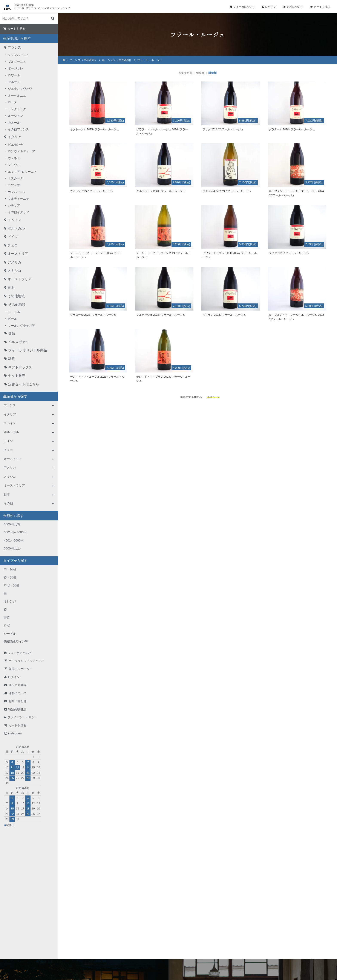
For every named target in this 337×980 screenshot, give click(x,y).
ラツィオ (14, 185)
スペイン (14, 220)
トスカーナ (15, 178)
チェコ (13, 245)
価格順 (200, 73)
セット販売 (17, 376)
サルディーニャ (18, 198)
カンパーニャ (17, 192)
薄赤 (7, 617)
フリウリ (14, 165)
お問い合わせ (17, 701)
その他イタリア (18, 212)
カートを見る (322, 7)
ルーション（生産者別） (117, 60)
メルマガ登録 (17, 685)
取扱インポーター (21, 669)
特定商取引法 (17, 709)
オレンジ (10, 601)
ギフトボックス (20, 367)
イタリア (14, 137)
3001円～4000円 (15, 532)
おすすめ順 (185, 73)
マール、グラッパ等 (21, 326)
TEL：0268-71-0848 (155, 934)
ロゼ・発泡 (11, 585)
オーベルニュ (17, 95)
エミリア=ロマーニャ (22, 172)
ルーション (15, 116)
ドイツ (13, 237)
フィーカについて (244, 7)
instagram (15, 733)
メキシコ (14, 271)
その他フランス (18, 129)
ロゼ (7, 625)
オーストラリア (20, 279)
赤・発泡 (10, 577)
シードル (14, 312)
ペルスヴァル (18, 342)
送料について (295, 7)
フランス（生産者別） (83, 60)
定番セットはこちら (24, 384)
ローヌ (12, 102)
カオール (14, 123)
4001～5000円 (14, 540)
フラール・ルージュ (150, 60)
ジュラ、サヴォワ (20, 89)
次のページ (213, 397)
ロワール (14, 75)
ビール (12, 319)
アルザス (14, 82)
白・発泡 (10, 569)
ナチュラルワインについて (27, 661)
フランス (14, 47)
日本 (11, 288)
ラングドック (17, 109)
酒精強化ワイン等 (16, 642)
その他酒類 (17, 305)
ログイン (271, 7)
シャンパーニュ (18, 55)
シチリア (14, 205)
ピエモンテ (15, 145)
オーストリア (18, 254)
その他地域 (16, 296)
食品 (12, 333)
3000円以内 (12, 524)
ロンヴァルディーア (21, 151)
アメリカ (14, 262)
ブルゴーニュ (17, 62)
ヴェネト (14, 158)
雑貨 (12, 359)
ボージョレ (15, 68)
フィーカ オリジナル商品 (28, 350)
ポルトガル (16, 228)
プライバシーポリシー (23, 717)
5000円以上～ (13, 548)
